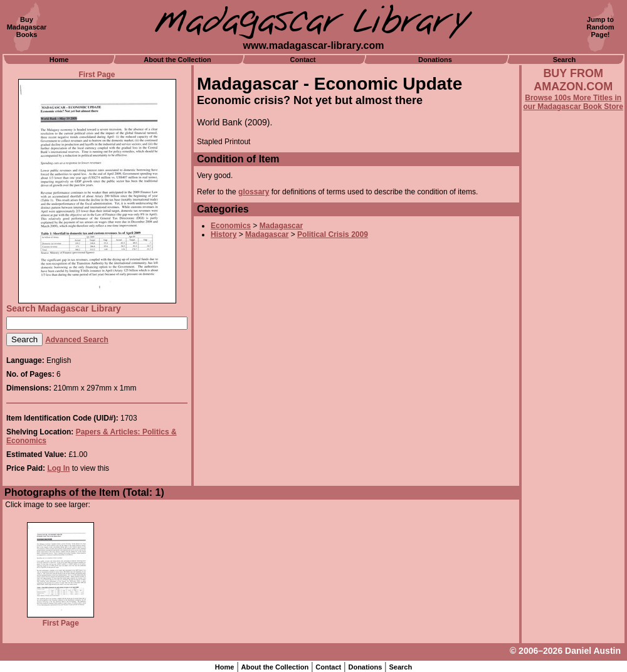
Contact (303, 60)
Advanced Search (77, 340)
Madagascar (281, 226)
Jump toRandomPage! (601, 27)
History (224, 234)
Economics (231, 226)
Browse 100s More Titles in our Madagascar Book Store (573, 102)
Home (59, 60)
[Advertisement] (573, 449)
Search (565, 60)
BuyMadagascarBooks (27, 27)
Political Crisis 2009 (333, 234)
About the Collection (177, 60)
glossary (254, 192)
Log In (58, 468)
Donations (435, 60)
